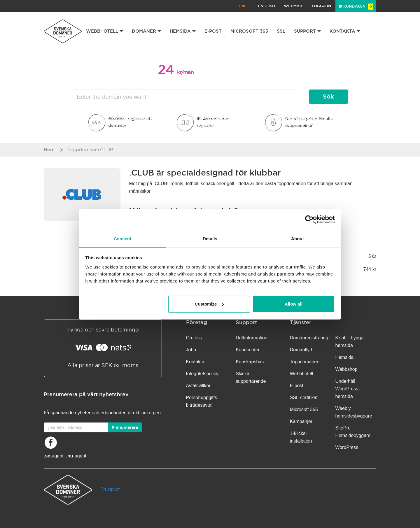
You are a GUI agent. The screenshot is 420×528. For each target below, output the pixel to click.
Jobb (191, 350)
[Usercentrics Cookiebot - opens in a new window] (309, 220)
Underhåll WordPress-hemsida (347, 389)
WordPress (347, 447)
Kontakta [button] (345, 31)
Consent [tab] (123, 239)
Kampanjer (301, 421)
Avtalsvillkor (198, 386)
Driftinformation (251, 338)
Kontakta (195, 362)
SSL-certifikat (304, 398)
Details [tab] (210, 239)
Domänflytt (301, 350)
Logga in (321, 6)
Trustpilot (110, 489)
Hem (49, 150)
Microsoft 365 (249, 31)
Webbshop (346, 369)
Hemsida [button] (183, 31)
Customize (209, 304)
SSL (281, 31)
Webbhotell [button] (105, 31)
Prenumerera (125, 427)
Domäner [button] (146, 31)
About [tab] (297, 239)
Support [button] (307, 31)
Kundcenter (248, 350)
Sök (328, 97)
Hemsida (344, 357)
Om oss (194, 338)
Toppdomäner (304, 362)
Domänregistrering (309, 338)
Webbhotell (302, 374)
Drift (243, 6)
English (266, 6)
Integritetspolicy (202, 374)
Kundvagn (356, 6)
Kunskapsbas (250, 362)
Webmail (293, 6)
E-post (213, 31)
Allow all (294, 304)
